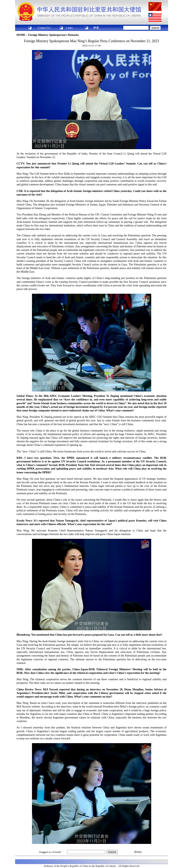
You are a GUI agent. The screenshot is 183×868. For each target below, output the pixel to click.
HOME (21, 35)
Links (70, 28)
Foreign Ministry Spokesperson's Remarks (53, 35)
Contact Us (44, 28)
